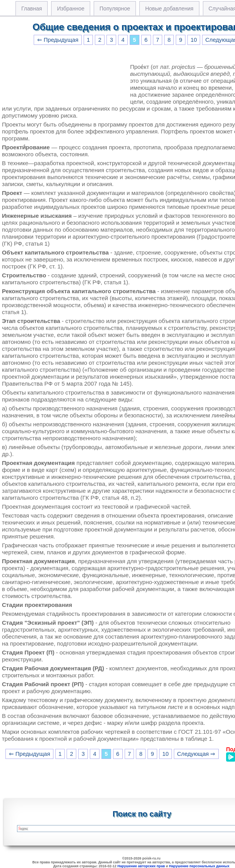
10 (194, 40)
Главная (32, 9)
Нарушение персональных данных (199, 866)
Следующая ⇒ (196, 754)
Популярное (115, 9)
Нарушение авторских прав (141, 866)
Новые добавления (169, 9)
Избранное (71, 9)
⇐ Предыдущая (58, 40)
